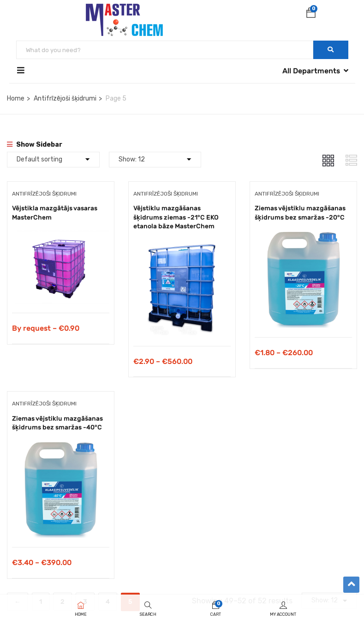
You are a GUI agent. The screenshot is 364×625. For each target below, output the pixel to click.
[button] (311, 15)
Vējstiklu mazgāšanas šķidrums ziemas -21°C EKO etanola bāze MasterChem (176, 217)
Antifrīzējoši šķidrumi (65, 98)
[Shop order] (53, 160)
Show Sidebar (35, 145)
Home (16, 98)
